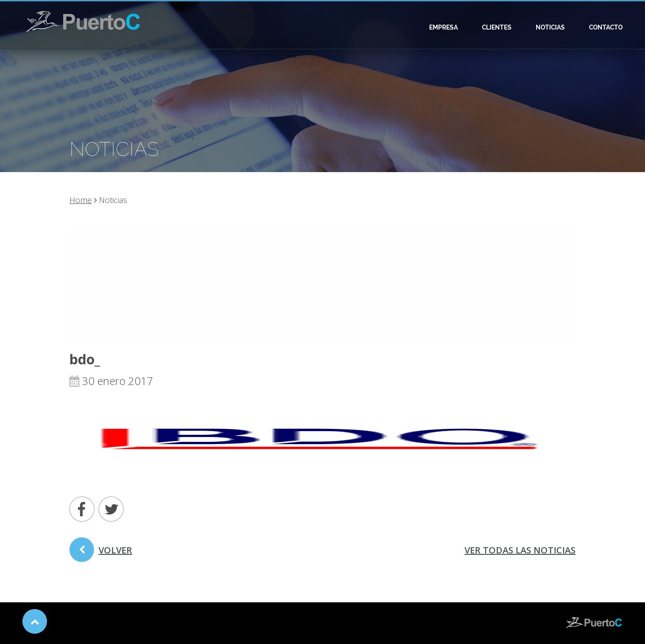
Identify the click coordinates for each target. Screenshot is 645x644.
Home (81, 200)
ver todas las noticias (520, 550)
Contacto (606, 27)
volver (101, 553)
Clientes (497, 27)
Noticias (550, 27)
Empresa (443, 27)
